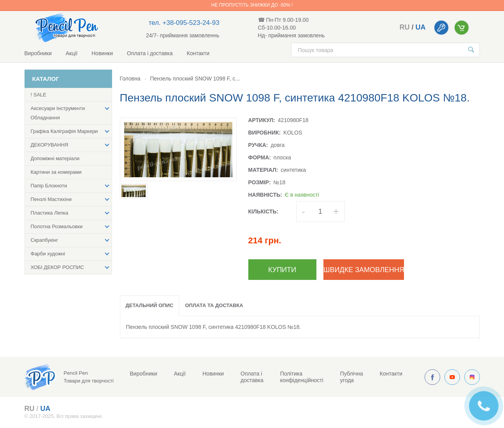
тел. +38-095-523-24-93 (184, 23)
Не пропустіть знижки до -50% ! (252, 5)
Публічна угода (352, 377)
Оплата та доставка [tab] (214, 305)
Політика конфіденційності (302, 377)
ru (404, 27)
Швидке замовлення (364, 270)
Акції (72, 53)
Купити (282, 270)
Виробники (38, 53)
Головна (130, 79)
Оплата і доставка (150, 53)
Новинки (102, 53)
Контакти (198, 53)
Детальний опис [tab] (150, 305)
